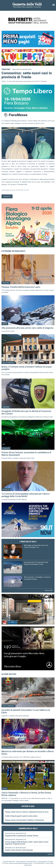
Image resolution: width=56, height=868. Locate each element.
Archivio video (49, 590)
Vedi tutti (50, 854)
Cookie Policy (28, 865)
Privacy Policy (49, 863)
